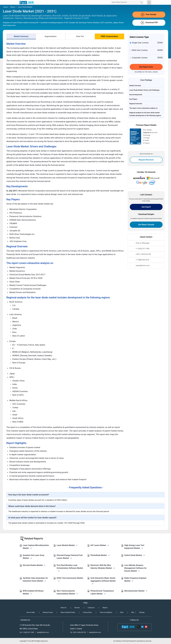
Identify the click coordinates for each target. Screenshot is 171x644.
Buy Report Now (146, 67)
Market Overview (135, 86)
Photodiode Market (100, 555)
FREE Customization (109, 36)
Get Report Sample (146, 225)
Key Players (133, 99)
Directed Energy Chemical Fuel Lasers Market (70, 557)
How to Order (31, 612)
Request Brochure (146, 160)
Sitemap (142, 612)
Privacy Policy (87, 612)
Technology (147, 135)
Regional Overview (136, 104)
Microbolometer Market (136, 591)
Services (77, 608)
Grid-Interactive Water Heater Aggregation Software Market (103, 581)
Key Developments (136, 95)
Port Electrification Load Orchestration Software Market (70, 568)
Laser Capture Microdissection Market (36, 547)
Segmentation (51, 36)
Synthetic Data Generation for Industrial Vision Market (35, 579)
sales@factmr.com (43, 632)
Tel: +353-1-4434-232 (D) (78, 632)
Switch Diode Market (135, 555)
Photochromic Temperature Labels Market (102, 592)
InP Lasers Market (100, 545)
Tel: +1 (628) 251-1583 (27, 632)
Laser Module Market (67, 545)
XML (133, 612)
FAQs (122, 612)
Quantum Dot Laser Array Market (34, 557)
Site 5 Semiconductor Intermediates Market (67, 592)
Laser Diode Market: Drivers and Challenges (144, 90)
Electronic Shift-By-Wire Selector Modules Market (103, 567)
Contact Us (91, 608)
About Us (63, 608)
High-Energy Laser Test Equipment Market (134, 547)
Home (6, 7)
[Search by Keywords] (127, 2)
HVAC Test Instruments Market (70, 579)
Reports (105, 608)
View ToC (80, 36)
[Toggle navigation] (149, 2)
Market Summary (21, 36)
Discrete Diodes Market (34, 565)
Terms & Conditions (106, 612)
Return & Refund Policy (68, 612)
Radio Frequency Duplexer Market (135, 579)
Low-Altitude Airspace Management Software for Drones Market (135, 568)
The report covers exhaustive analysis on (144, 108)
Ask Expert (146, 207)
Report (13, 7)
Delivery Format (48, 612)
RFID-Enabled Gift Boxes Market (33, 592)
